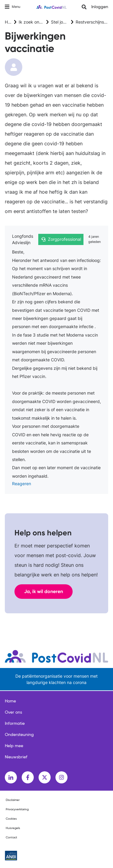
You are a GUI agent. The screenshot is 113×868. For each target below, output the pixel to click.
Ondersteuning (19, 735)
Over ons (13, 712)
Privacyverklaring (17, 809)
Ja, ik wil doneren (44, 591)
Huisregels (13, 828)
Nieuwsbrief (16, 757)
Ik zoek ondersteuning (41, 22)
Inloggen (100, 7)
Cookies (11, 819)
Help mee (14, 746)
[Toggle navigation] (13, 7)
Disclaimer (13, 800)
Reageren (22, 484)
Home (11, 22)
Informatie (15, 724)
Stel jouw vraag (66, 22)
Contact (11, 837)
